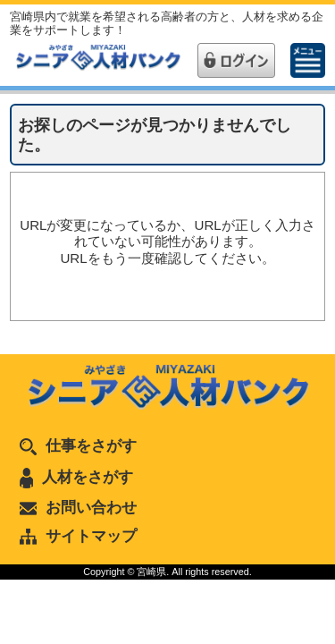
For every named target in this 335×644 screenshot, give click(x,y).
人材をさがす (76, 477)
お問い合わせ (78, 507)
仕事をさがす (78, 445)
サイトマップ (78, 536)
